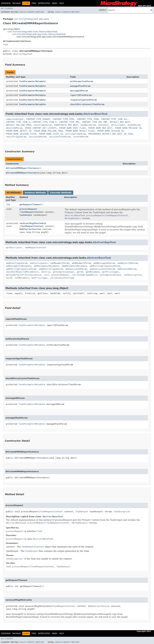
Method (40, 12)
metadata (103, 125)
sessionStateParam (60, 137)
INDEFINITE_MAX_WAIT (66, 125)
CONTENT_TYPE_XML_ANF (95, 122)
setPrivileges (40, 278)
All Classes (7, 8)
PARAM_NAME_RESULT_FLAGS (80, 131)
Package (16, 3)
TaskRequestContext (32, 212)
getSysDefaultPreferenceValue (24, 275)
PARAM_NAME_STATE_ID (51, 134)
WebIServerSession (30, 229)
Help (62, 3)
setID (9, 278)
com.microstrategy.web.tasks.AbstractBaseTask (32, 32)
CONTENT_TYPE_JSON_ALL (114, 119)
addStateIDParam (127, 269)
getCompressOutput (64, 272)
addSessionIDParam (76, 269)
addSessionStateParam (102, 269)
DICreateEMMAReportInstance (22, 168)
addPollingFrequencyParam (105, 266)
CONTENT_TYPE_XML (69, 122)
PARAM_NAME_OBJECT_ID (19, 131)
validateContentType (62, 278)
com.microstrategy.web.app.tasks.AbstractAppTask (39, 34)
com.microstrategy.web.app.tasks (31, 19)
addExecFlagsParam (17, 263)
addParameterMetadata (19, 266)
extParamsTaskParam (82, 81)
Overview (6, 3)
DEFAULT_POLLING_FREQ (19, 125)
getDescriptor (14, 247)
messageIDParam (79, 91)
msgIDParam (134, 125)
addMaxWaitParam (60, 263)
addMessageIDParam (104, 263)
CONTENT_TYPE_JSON (88, 119)
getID (80, 272)
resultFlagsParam (16, 137)
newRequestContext (36, 247)
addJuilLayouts (39, 263)
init (46, 275)
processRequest (28, 209)
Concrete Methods (61, 193)
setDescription (133, 275)
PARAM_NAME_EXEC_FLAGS (72, 128)
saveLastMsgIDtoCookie (33, 223)
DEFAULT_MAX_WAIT (120, 122)
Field (22, 12)
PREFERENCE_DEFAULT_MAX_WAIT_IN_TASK (110, 134)
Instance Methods (35, 193)
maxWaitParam (88, 125)
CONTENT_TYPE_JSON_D (18, 122)
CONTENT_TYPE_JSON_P (45, 122)
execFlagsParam (43, 125)
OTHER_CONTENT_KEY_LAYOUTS (41, 128)
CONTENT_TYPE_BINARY (38, 119)
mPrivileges (118, 125)
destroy (46, 272)
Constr (31, 12)
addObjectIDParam (128, 263)
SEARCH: (103, 10)
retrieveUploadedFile (84, 275)
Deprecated (44, 3)
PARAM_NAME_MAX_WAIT (100, 128)
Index (55, 3)
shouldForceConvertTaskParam (87, 104)
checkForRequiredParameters (22, 272)
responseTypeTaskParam (83, 100)
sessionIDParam (38, 137)
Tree (34, 3)
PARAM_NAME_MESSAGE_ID (128, 128)
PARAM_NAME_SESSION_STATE (21, 134)
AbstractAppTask (23, 54)
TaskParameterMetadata (32, 81)
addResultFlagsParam (51, 269)
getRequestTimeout (30, 204)
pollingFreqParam (76, 134)
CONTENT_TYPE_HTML (64, 119)
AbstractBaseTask (95, 114)
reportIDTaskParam (81, 95)
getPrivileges (111, 272)
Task (6, 45)
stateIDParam (81, 137)
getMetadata (93, 272)
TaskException (122, 512)
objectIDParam (14, 128)
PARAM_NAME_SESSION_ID (110, 131)
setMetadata (22, 278)
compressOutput (15, 119)
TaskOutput (26, 215)
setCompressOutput (110, 275)
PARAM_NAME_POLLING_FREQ (48, 131)
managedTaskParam (80, 86)
